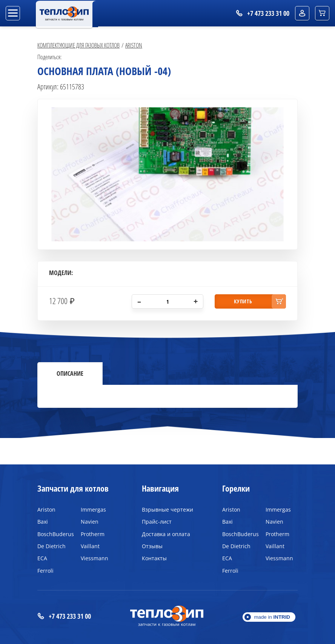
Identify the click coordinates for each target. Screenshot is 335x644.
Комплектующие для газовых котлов (78, 45)
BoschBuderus (53, 534)
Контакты (154, 558)
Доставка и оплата (166, 534)
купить (243, 301)
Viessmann (95, 558)
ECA (42, 558)
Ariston (134, 45)
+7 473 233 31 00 (64, 616)
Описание (70, 373)
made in (272, 617)
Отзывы (152, 546)
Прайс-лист (157, 522)
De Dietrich (51, 546)
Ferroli (45, 571)
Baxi (43, 522)
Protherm (93, 534)
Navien (90, 522)
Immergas (93, 510)
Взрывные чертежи (167, 510)
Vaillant (90, 546)
